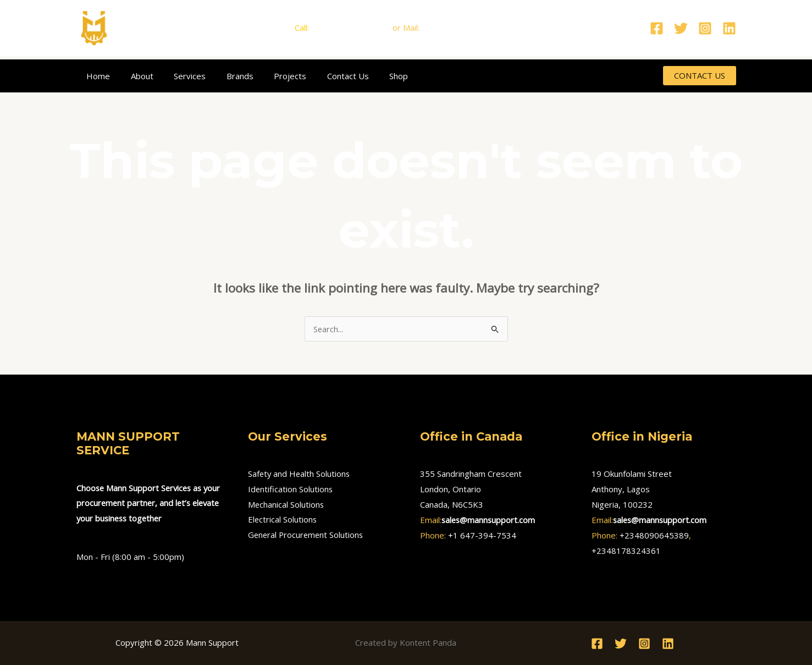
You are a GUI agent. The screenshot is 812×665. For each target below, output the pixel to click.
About (136, 76)
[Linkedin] (729, 28)
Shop (372, 76)
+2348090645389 (654, 535)
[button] (700, 76)
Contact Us (325, 76)
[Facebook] (657, 28)
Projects (272, 76)
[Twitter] (681, 28)
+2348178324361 (626, 551)
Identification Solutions (291, 489)
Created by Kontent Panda (406, 642)
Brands (226, 76)
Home (96, 76)
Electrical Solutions (283, 520)
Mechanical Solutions (286, 504)
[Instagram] (705, 28)
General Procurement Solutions (307, 535)
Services (180, 76)
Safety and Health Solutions (300, 474)
